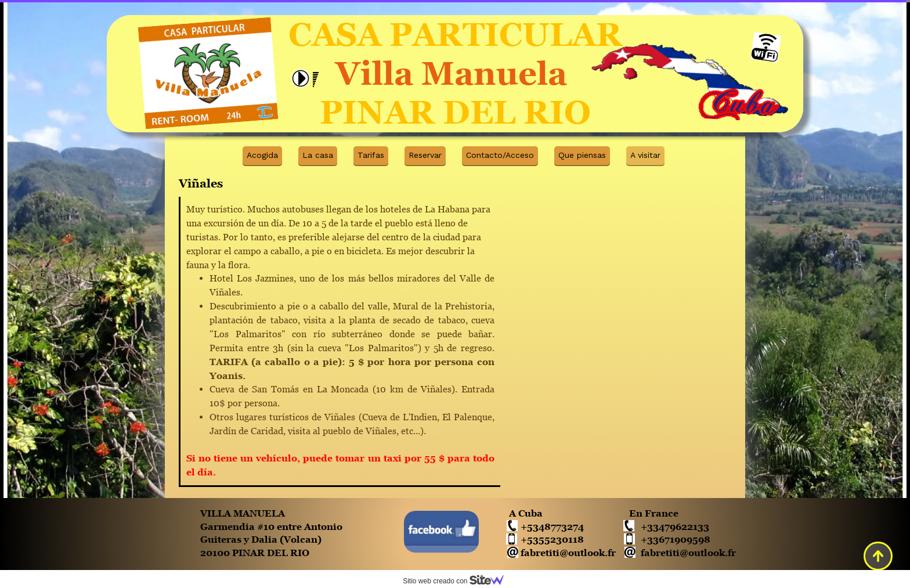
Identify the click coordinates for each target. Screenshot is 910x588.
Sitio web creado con (458, 581)
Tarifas (371, 155)
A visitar (645, 155)
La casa (318, 155)
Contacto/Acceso (500, 155)
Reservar (425, 155)
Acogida (262, 155)
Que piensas (582, 155)
